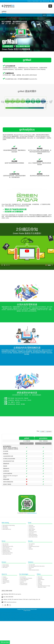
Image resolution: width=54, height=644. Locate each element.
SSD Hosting (5, 526)
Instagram (8, 604)
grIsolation (31, 548)
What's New (40, 576)
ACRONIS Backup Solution (34, 546)
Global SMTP (31, 530)
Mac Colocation (6, 543)
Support (41, 1)
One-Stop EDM (32, 564)
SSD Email (31, 525)
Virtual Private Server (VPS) (8, 546)
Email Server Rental (6, 551)
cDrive (30, 568)
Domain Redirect (6, 565)
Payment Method (36, 1)
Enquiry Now (38, 443)
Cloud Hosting (5, 527)
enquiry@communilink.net (32, 512)
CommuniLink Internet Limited (31, 609)
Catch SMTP (31, 532)
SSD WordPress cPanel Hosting (9, 525)
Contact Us (30, 1)
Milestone (22, 581)
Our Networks (5, 577)
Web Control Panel (24, 582)
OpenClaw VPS (6, 544)
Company (4, 576)
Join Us (4, 582)
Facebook (3, 604)
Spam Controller (32, 528)
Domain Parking (6, 564)
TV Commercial (23, 580)
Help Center (40, 581)
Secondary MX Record (33, 535)
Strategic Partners (6, 581)
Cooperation (40, 577)
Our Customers (23, 576)
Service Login (46, 1)
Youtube (5, 604)
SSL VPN (31, 544)
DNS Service (5, 567)
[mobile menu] (50, 6)
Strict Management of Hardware (26, 577)
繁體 (51, 1)
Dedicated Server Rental (7, 548)
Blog (10, 604)
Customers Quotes (24, 584)
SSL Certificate (32, 543)
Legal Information (6, 580)
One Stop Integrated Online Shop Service (37, 565)
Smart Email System (33, 531)
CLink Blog (40, 584)
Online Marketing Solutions (34, 569)
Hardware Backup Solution (8, 552)
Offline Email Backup (33, 534)
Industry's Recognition (24, 579)
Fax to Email (31, 567)
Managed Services (6, 549)
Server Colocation (6, 547)
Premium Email (32, 526)
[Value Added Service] (7, 528)
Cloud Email (31, 527)
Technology (5, 579)
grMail (30, 547)
